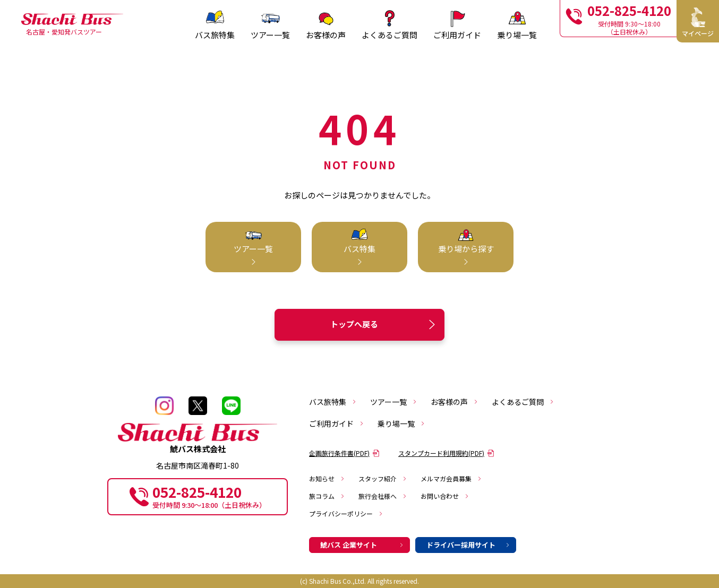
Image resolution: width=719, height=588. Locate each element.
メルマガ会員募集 (451, 478)
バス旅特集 (333, 402)
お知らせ (327, 478)
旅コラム (327, 496)
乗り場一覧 (401, 423)
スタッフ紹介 (383, 478)
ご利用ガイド (337, 423)
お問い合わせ (445, 496)
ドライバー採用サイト (468, 545)
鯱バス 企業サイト (362, 545)
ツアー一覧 (394, 402)
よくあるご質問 (523, 402)
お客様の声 (455, 402)
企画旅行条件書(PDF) (344, 453)
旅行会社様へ (383, 496)
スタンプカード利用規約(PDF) (446, 453)
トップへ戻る (384, 325)
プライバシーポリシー (346, 513)
